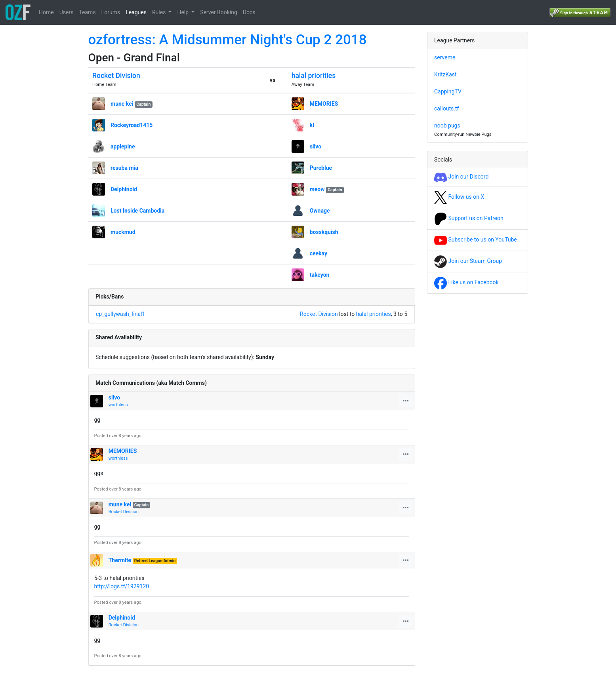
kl (312, 125)
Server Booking (219, 12)
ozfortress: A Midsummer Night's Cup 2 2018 (228, 40)
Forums (111, 12)
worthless (118, 405)
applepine (123, 146)
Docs (249, 12)
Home (46, 12)
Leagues (136, 12)
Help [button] (183, 12)
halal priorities (314, 76)
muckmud (123, 232)
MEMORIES (324, 104)
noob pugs (447, 126)
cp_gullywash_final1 (120, 314)
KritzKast (445, 74)
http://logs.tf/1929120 (122, 586)
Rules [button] (160, 12)
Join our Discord (461, 177)
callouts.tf (446, 108)
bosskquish (324, 232)
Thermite (120, 560)
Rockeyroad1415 (132, 125)
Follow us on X (459, 197)
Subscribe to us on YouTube (476, 240)
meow (317, 189)
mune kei (122, 104)
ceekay (318, 253)
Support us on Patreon (469, 218)
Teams (87, 12)
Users (67, 12)
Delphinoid (124, 189)
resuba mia (124, 168)
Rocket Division (116, 76)
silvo (316, 146)
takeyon (320, 275)
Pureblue (321, 168)
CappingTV (448, 91)
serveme (445, 57)
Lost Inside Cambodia (137, 211)
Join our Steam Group (468, 261)
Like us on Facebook (466, 282)
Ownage (320, 211)
